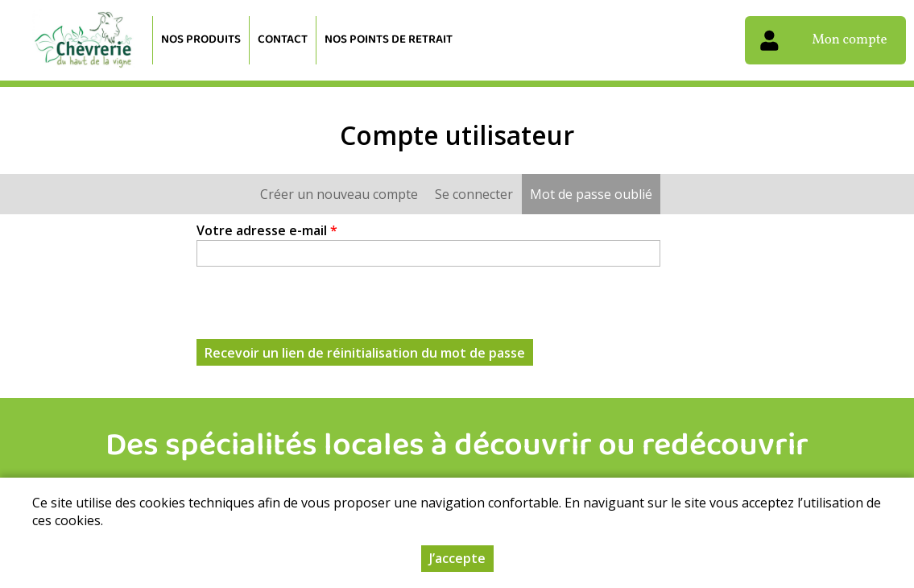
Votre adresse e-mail (267, 230)
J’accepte (457, 558)
